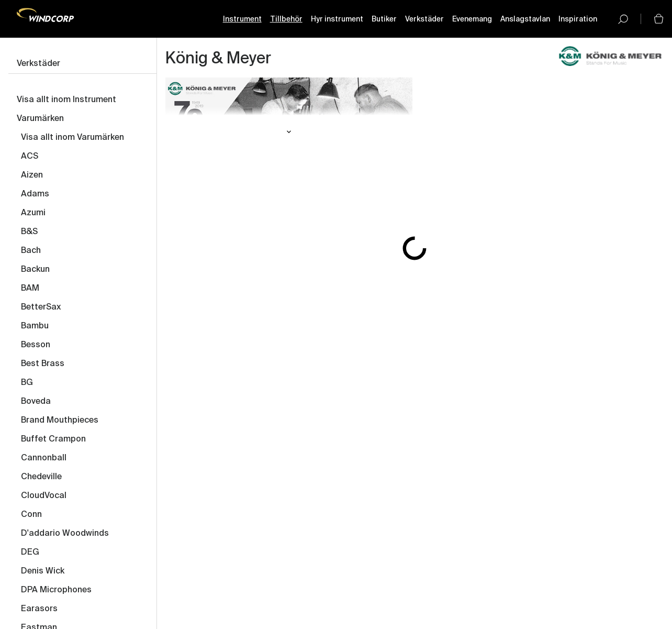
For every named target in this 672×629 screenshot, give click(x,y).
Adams (35, 194)
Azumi (33, 213)
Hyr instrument (337, 19)
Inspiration (578, 19)
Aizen (32, 175)
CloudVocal (44, 496)
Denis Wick (43, 571)
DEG (30, 553)
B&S (29, 232)
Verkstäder (424, 19)
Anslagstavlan (525, 19)
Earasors (39, 609)
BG (27, 383)
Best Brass (43, 364)
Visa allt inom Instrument (66, 100)
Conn (31, 515)
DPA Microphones (56, 590)
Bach (31, 251)
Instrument (242, 19)
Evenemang (472, 19)
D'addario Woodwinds (65, 534)
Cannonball (44, 458)
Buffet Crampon (53, 439)
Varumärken (40, 119)
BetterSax (41, 307)
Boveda (36, 402)
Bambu (35, 326)
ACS (30, 157)
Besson (36, 345)
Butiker (384, 19)
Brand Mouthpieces (60, 421)
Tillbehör (286, 19)
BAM (30, 289)
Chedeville (41, 477)
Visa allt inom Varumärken (72, 138)
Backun (35, 270)
